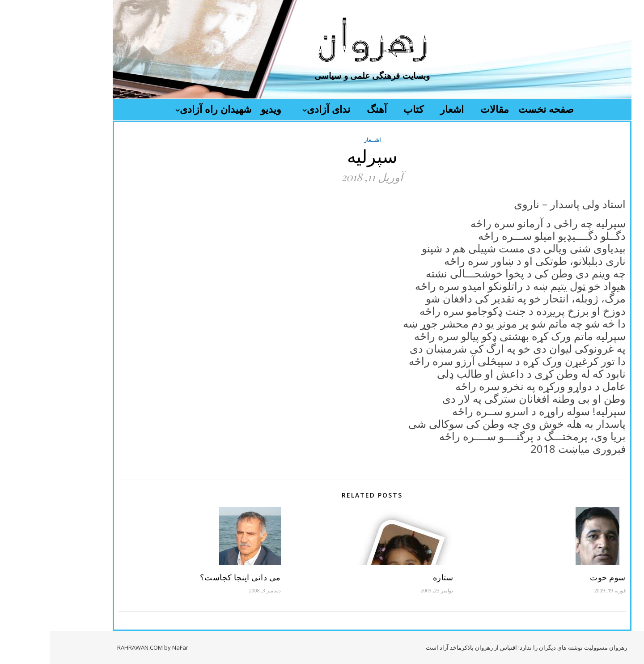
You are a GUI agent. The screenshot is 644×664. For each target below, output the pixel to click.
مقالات (445, 109)
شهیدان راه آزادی (165, 109)
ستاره (393, 577)
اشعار (402, 109)
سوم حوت (558, 577)
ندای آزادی (278, 109)
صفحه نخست (496, 109)
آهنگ (327, 109)
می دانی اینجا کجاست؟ (190, 577)
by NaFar (126, 647)
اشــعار (322, 140)
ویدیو (221, 109)
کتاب (363, 109)
